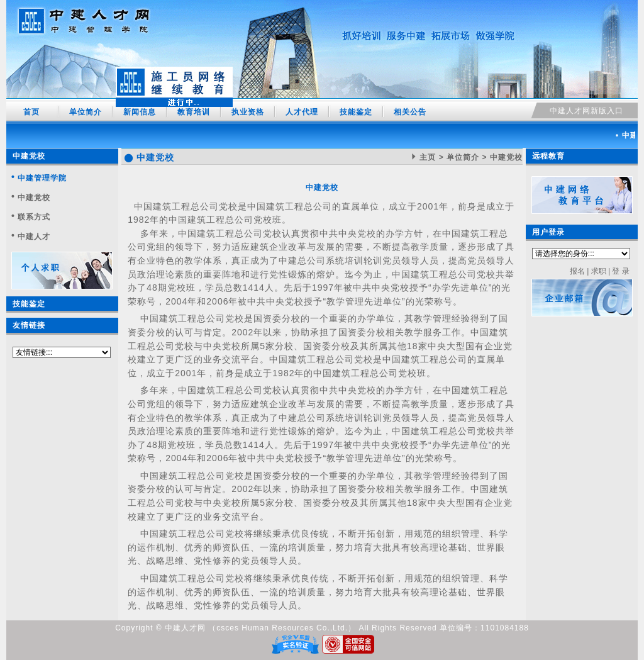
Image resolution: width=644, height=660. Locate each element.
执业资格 (248, 112)
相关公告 (410, 112)
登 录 (620, 271)
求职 (599, 271)
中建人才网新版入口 (586, 111)
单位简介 (86, 112)
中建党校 (29, 156)
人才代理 (302, 112)
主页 (428, 157)
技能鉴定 (356, 112)
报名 (577, 271)
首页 (31, 112)
